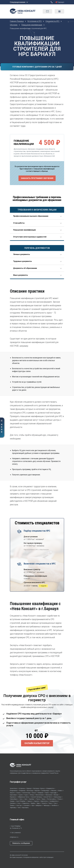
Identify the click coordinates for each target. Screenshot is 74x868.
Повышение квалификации (32, 25)
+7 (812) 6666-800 (15, 833)
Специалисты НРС (53, 21)
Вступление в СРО (35, 21)
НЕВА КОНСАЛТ (16, 855)
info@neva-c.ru (14, 837)
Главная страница (17, 21)
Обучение (14, 25)
